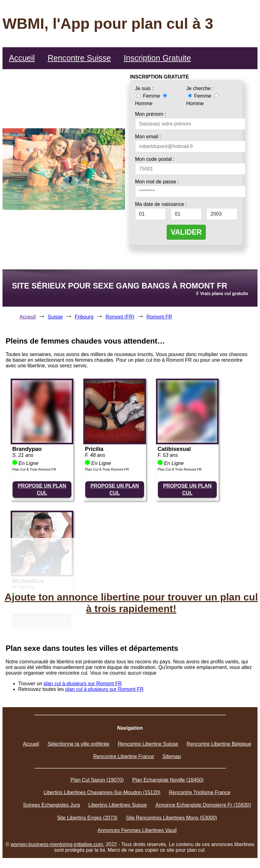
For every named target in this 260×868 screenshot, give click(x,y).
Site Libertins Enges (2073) (87, 818)
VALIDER (186, 232)
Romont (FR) (120, 317)
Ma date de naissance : (161, 204)
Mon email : (148, 137)
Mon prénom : (151, 114)
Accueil (22, 58)
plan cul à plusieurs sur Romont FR (83, 684)
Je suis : (144, 88)
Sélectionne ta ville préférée (78, 744)
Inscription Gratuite (157, 58)
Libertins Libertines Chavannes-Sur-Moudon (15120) (102, 792)
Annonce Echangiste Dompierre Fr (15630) (203, 805)
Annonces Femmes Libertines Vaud (137, 830)
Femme (149, 96)
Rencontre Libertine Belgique (219, 744)
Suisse (55, 317)
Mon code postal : (155, 159)
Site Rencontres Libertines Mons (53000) (172, 818)
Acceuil (28, 317)
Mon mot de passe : (157, 182)
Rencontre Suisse (79, 58)
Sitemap (172, 756)
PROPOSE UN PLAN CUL (42, 489)
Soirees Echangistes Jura (52, 805)
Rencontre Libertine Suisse (148, 744)
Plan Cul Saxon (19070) (97, 780)
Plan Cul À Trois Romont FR (34, 469)
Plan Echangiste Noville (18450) (168, 780)
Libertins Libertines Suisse (118, 805)
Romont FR (159, 317)
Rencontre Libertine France (124, 756)
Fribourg (84, 317)
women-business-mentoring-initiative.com (57, 844)
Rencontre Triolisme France (200, 792)
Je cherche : (200, 88)
